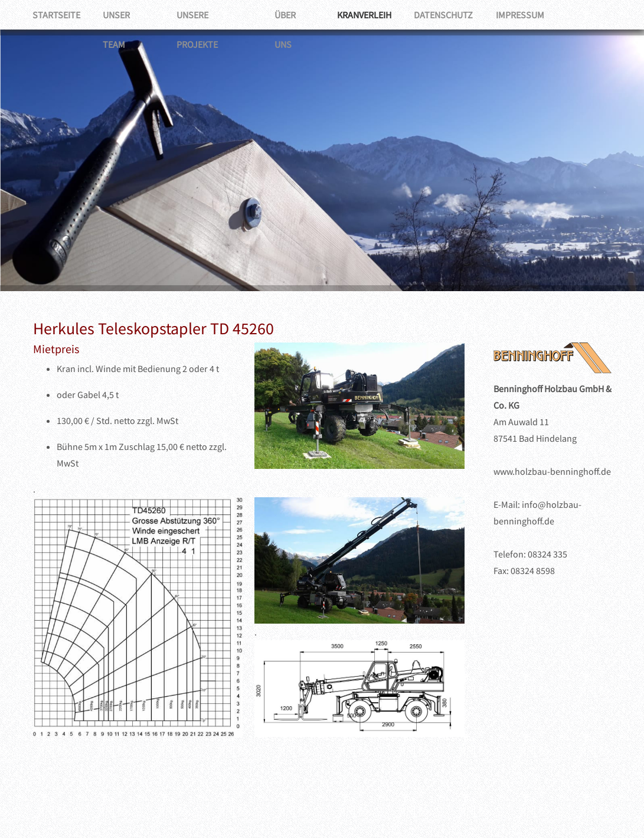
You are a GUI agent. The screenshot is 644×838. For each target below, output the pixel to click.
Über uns (298, 15)
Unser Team (130, 15)
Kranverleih (369, 15)
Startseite (57, 15)
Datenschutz (449, 15)
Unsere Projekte (217, 15)
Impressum (527, 15)
